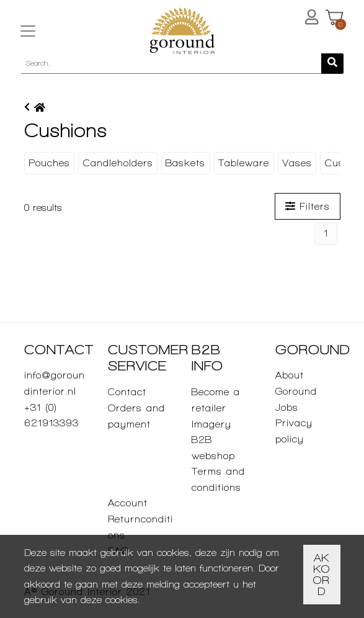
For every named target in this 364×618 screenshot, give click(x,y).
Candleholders (118, 163)
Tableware (244, 163)
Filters (308, 206)
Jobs (287, 407)
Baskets (185, 163)
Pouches (49, 163)
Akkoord (322, 574)
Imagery (211, 424)
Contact (127, 392)
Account (128, 503)
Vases (297, 163)
